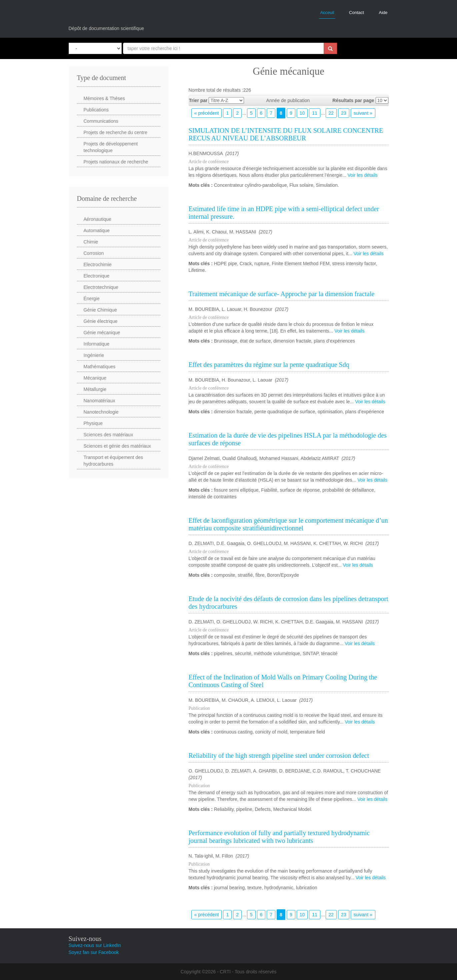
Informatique (97, 344)
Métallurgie (95, 389)
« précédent (207, 113)
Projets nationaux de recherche (116, 162)
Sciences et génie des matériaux (117, 446)
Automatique (97, 230)
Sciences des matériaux (108, 435)
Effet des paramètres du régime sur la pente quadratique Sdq (269, 365)
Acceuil (327, 13)
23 (344, 113)
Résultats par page (353, 100)
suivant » (363, 113)
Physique (93, 423)
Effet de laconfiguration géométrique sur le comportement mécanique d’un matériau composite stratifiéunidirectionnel (288, 524)
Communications (101, 121)
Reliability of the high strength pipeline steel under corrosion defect (279, 756)
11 (315, 113)
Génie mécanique (102, 333)
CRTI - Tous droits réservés (248, 972)
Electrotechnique (101, 287)
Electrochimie (98, 265)
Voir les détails (363, 175)
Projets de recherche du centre (115, 132)
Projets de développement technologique (111, 147)
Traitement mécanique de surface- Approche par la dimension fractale (282, 294)
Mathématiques (100, 367)
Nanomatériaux (99, 401)
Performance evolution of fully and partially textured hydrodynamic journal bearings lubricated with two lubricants (279, 837)
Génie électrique (101, 321)
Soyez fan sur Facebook (94, 952)
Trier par (198, 100)
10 (302, 113)
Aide (383, 13)
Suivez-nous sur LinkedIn (95, 945)
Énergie (92, 299)
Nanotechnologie (101, 412)
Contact (356, 13)
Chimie (91, 242)
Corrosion (94, 253)
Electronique (97, 276)
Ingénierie (94, 355)
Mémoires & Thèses (104, 98)
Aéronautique (97, 219)
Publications (96, 110)
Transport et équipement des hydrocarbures (113, 461)
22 (331, 113)
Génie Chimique (100, 310)
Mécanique (95, 378)
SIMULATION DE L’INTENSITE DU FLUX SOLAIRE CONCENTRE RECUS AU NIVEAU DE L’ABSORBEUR (286, 134)
